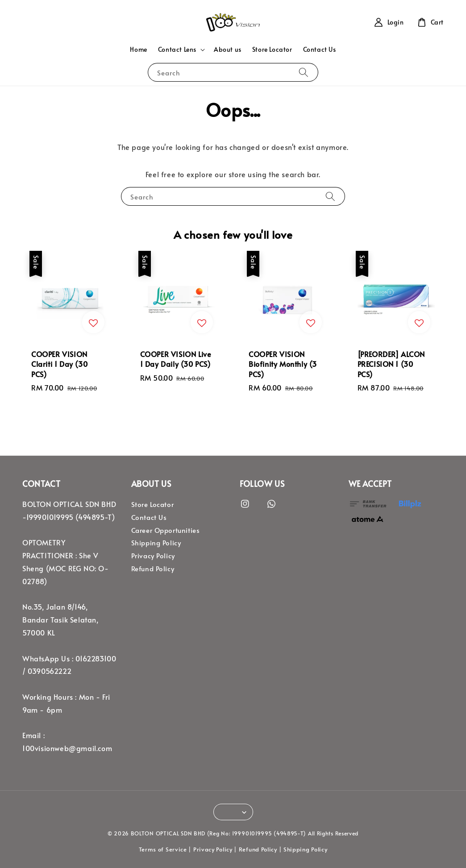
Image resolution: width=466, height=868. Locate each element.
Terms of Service (163, 849)
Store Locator (272, 49)
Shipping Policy (156, 543)
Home (138, 49)
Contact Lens (177, 50)
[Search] (304, 72)
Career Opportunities (166, 530)
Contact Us (320, 49)
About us (228, 49)
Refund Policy (153, 569)
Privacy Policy (153, 556)
